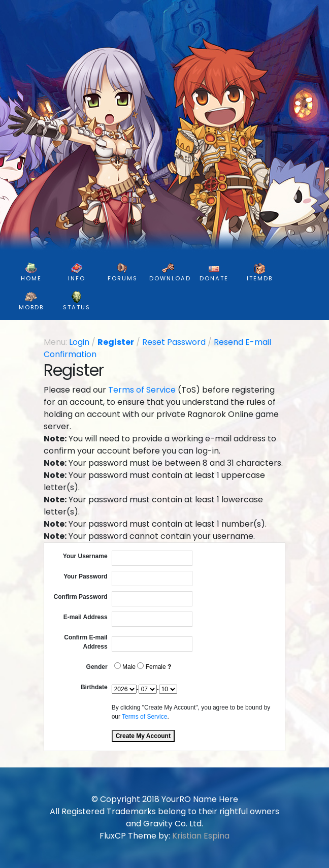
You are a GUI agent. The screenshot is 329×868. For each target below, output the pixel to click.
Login (79, 342)
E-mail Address (86, 617)
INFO (77, 272)
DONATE (214, 272)
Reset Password (174, 342)
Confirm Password (81, 597)
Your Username (85, 556)
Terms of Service (142, 390)
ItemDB (260, 272)
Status (77, 301)
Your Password (85, 576)
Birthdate (94, 687)
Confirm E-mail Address (86, 642)
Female (151, 666)
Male (125, 666)
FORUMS (123, 272)
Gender (97, 667)
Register (116, 342)
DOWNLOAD (170, 272)
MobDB (31, 301)
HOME (31, 272)
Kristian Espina (201, 836)
